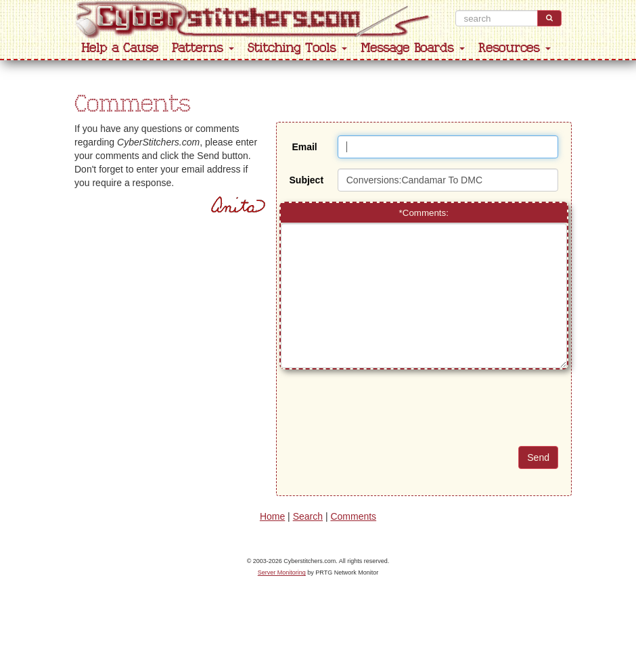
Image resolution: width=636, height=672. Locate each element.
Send (538, 457)
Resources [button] (515, 48)
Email (304, 147)
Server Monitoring (282, 573)
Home (272, 516)
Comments (353, 516)
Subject (307, 180)
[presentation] (440, 420)
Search (308, 516)
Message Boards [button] (413, 48)
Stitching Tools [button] (297, 48)
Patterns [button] (203, 48)
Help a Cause (120, 48)
